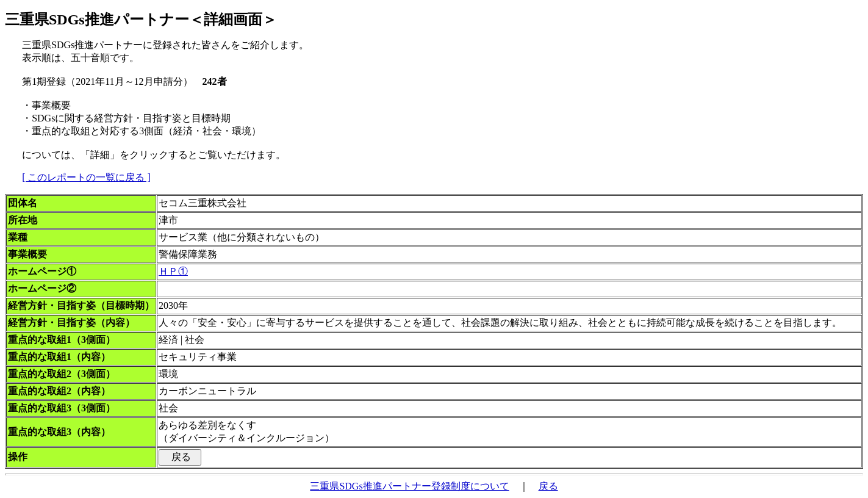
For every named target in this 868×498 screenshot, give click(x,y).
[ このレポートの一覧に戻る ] (86, 177)
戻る (548, 486)
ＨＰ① (173, 271)
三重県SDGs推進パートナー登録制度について (409, 486)
